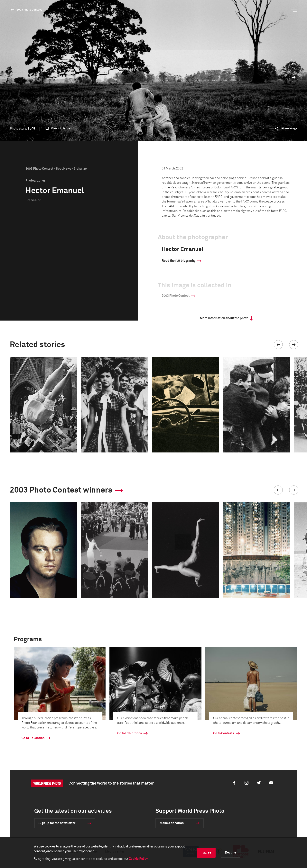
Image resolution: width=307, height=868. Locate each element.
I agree (206, 853)
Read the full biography (179, 261)
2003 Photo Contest (29, 10)
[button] (278, 345)
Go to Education (33, 738)
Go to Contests (224, 733)
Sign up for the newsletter (57, 823)
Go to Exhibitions (130, 733)
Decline (231, 853)
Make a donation (172, 823)
